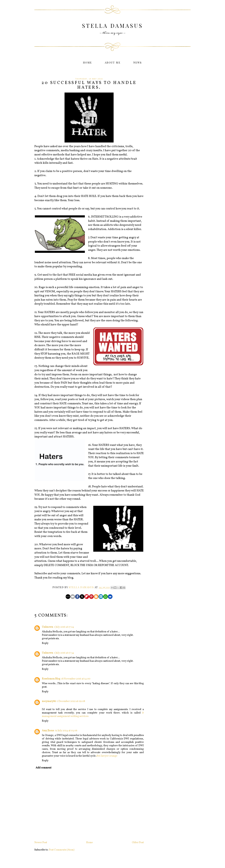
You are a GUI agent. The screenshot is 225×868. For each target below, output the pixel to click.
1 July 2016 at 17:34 (64, 653)
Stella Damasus (112, 26)
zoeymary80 (49, 701)
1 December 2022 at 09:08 (71, 701)
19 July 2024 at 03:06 (66, 731)
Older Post (138, 843)
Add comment (44, 768)
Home (87, 63)
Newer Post (41, 843)
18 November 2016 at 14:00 (76, 679)
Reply (45, 643)
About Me (113, 63)
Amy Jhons (48, 731)
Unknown (47, 627)
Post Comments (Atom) (62, 850)
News (138, 63)
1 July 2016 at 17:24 (64, 627)
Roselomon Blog (51, 679)
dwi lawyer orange (107, 756)
